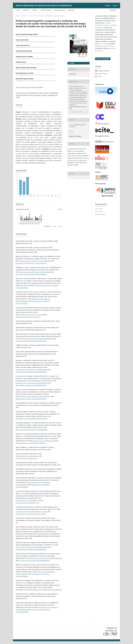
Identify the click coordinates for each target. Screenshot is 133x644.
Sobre (35, 10)
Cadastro (108, 5)
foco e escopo (102, 44)
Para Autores (99, 211)
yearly (60, 226)
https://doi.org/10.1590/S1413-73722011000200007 (31, 263)
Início (18, 16)
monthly (55, 226)
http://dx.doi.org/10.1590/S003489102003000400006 (32, 419)
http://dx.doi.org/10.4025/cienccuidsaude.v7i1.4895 (31, 512)
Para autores (46, 10)
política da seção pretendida (105, 46)
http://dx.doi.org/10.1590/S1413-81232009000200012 (32, 383)
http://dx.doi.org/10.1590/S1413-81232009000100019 (37, 339)
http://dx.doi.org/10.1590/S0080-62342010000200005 (35, 272)
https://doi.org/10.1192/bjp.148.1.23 (27, 458)
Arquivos (26, 10)
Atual (18, 10)
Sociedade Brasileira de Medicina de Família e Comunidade (106, 25)
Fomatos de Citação (77, 112)
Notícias (71, 10)
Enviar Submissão (103, 59)
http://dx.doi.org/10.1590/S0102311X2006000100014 (32, 430)
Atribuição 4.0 (82, 160)
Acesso (115, 5)
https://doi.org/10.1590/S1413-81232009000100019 (31, 341)
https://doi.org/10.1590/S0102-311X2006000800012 (31, 372)
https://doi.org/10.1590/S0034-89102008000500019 (34, 561)
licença (87, 158)
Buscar (113, 10)
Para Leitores (99, 209)
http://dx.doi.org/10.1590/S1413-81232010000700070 (34, 396)
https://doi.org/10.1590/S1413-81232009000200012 (31, 385)
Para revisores (59, 10)
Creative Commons (73, 160)
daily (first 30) (48, 226)
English (99, 76)
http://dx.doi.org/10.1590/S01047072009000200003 (46, 590)
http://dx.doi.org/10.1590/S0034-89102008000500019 (46, 558)
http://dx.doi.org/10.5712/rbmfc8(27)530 (28, 500)
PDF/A (72, 63)
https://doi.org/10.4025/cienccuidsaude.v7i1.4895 (31, 514)
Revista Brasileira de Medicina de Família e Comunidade (44, 6)
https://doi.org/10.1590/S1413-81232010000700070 (31, 399)
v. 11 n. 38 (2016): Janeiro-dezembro (40, 16)
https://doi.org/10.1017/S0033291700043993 (32, 443)
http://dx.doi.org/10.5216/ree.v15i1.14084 (31, 315)
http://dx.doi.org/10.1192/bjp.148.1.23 (27, 456)
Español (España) (102, 74)
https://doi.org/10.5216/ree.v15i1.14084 (28, 317)
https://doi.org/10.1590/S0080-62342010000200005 (31, 274)
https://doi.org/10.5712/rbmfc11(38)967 (31, 88)
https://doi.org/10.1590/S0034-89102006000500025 (31, 549)
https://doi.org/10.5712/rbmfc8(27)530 (27, 503)
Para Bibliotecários (101, 214)
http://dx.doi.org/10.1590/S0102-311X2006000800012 (32, 370)
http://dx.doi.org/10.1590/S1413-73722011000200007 (35, 261)
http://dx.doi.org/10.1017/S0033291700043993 (45, 441)
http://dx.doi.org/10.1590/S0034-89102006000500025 (32, 547)
